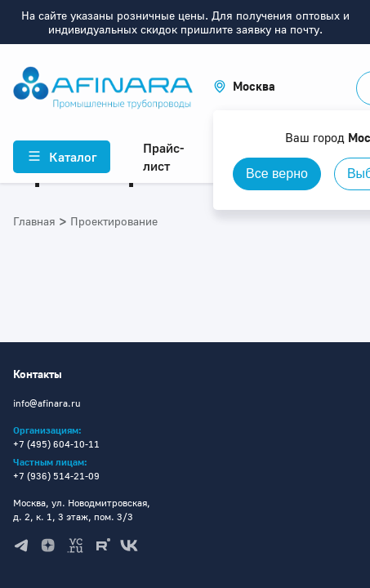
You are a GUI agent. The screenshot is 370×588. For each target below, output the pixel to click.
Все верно (277, 174)
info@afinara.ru (47, 403)
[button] (244, 86)
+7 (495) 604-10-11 (56, 444)
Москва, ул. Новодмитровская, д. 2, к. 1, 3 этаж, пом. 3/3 (82, 510)
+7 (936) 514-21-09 (56, 476)
